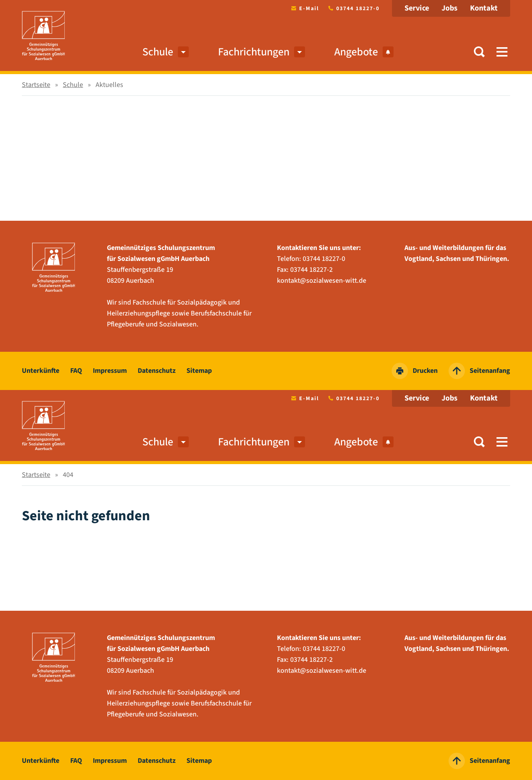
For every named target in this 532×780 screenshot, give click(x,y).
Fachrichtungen (254, 52)
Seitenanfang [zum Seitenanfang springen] (479, 371)
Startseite (36, 85)
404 (68, 475)
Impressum (110, 371)
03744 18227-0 (352, 9)
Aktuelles (109, 85)
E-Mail (304, 9)
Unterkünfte (41, 371)
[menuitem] (183, 52)
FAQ (76, 371)
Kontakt (484, 8)
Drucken (415, 371)
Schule (158, 52)
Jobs (450, 8)
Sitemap (199, 371)
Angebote (364, 52)
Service (417, 8)
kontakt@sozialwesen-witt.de (322, 281)
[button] (479, 52)
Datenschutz (157, 371)
